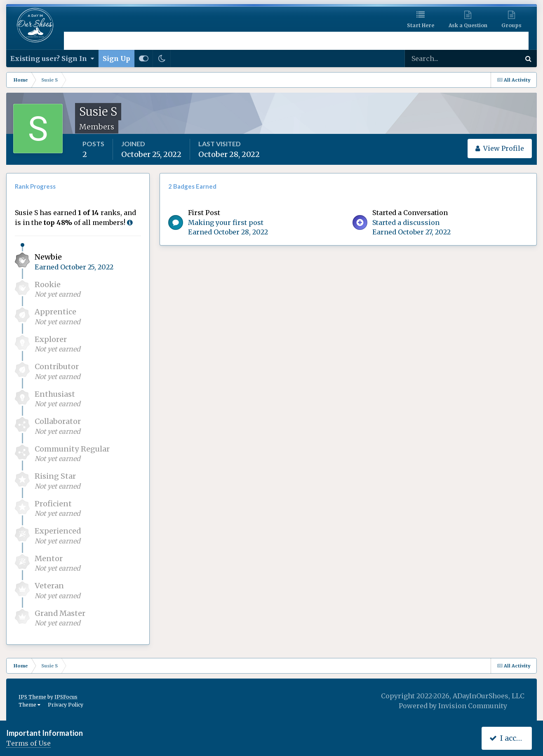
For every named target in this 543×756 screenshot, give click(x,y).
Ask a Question (468, 25)
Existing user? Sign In (52, 59)
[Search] (436, 59)
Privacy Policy (66, 705)
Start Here (421, 25)
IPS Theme (32, 697)
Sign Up (116, 59)
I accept (509, 738)
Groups (511, 25)
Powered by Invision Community (453, 706)
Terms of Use (28, 743)
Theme (29, 705)
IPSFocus (66, 697)
